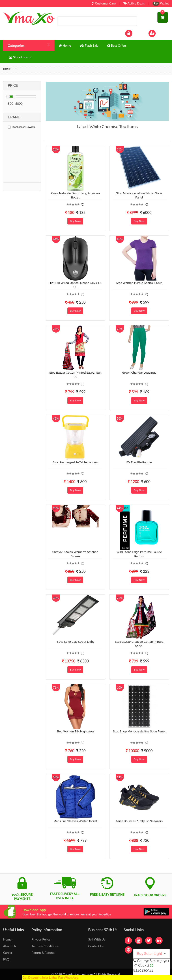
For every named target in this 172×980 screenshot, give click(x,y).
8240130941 (143, 970)
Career (8, 953)
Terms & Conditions (45, 946)
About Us (10, 946)
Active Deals (134, 3)
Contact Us (96, 946)
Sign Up (158, 33)
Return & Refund (43, 953)
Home (7, 939)
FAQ (6, 959)
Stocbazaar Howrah (21, 127)
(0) (82, 204)
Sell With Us (97, 939)
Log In (133, 33)
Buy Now (75, 221)
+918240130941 (157, 961)
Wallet (161, 3)
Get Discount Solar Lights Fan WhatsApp (50, 977)
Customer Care (104, 3)
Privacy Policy (41, 939)
